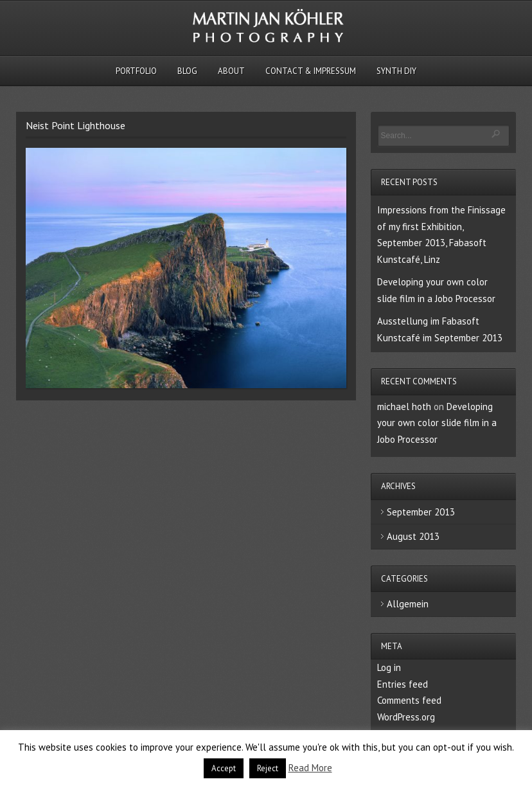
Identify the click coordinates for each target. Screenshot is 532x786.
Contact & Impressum (311, 71)
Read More (310, 768)
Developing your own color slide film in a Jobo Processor (437, 423)
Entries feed (403, 684)
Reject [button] (268, 768)
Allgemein (408, 604)
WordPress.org (406, 717)
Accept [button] (224, 768)
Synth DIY (396, 71)
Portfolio (136, 71)
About (231, 71)
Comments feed (409, 700)
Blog (187, 71)
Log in (389, 667)
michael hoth (404, 406)
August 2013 (413, 536)
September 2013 (421, 512)
